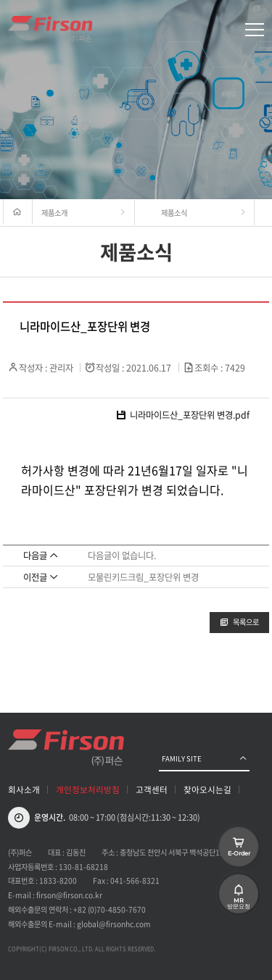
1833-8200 (58, 880)
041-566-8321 (135, 880)
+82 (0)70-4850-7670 (110, 909)
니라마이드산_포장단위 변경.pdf (182, 415)
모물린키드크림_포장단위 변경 (143, 577)
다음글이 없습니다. (122, 556)
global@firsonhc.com (114, 924)
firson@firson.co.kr (69, 895)
